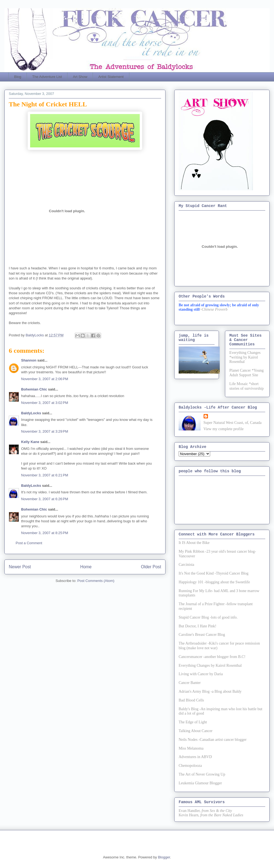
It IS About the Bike (194, 543)
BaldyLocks (31, 413)
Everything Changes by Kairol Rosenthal (210, 665)
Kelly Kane (30, 442)
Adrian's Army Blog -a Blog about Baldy (210, 691)
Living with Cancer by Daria (201, 674)
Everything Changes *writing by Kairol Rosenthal (245, 357)
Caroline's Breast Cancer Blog (202, 635)
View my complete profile (224, 429)
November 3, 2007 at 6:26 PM (45, 499)
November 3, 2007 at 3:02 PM (45, 403)
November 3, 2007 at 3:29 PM (45, 431)
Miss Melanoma (191, 748)
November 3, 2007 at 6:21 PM (45, 475)
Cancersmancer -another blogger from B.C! (212, 657)
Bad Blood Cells (191, 700)
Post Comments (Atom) (96, 581)
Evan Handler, (190, 811)
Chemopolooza (190, 766)
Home (86, 567)
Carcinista (186, 565)
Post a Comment (29, 543)
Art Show (80, 77)
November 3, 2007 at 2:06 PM (45, 379)
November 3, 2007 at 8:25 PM (45, 533)
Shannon (29, 360)
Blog (18, 77)
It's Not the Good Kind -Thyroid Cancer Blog (214, 573)
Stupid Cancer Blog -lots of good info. (208, 617)
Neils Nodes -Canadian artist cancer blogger (213, 740)
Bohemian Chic (34, 389)
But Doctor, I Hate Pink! (197, 626)
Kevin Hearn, (189, 815)
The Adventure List (47, 77)
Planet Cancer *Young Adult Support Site (246, 373)
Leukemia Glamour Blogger (200, 783)
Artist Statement (111, 77)
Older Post (151, 567)
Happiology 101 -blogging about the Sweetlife (214, 582)
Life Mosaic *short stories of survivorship (246, 386)
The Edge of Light (193, 722)
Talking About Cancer (195, 731)
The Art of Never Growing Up (202, 774)
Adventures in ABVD (195, 757)
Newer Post (20, 567)
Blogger (164, 857)
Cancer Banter (190, 683)
